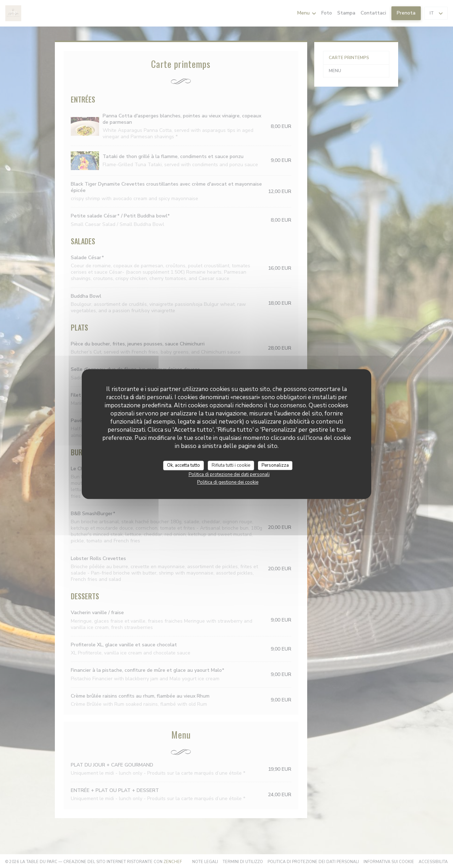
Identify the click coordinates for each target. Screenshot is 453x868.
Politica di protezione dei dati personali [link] (229, 474)
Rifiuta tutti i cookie (231, 465)
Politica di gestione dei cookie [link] (228, 482)
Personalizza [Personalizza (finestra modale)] (275, 465)
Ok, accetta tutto (184, 465)
